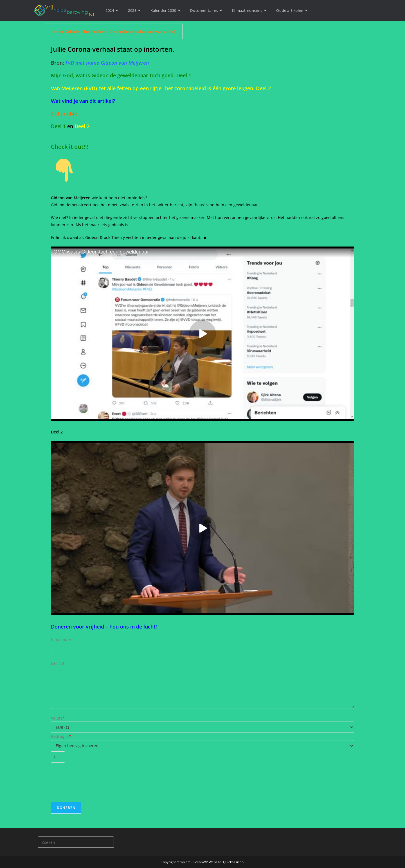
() (68, 736)
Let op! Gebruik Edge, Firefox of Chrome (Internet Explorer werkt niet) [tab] (114, 31)
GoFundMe (64, 114)
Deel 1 (58, 126)
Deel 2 (82, 126)
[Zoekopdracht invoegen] (76, 842)
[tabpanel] (202, 432)
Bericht (58, 663)
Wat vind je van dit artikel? (83, 101)
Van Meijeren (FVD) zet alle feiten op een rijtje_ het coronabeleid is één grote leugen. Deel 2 (161, 88)
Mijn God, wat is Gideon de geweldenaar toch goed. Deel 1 (121, 75)
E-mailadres (62, 639)
